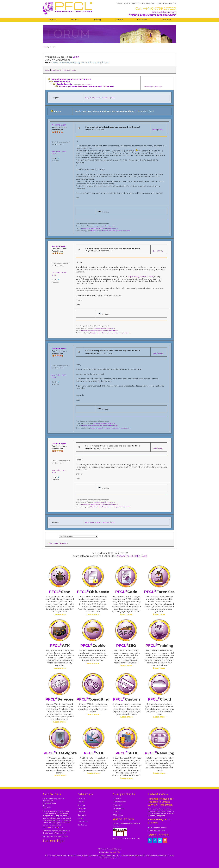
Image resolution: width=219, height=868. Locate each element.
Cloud (159, 699)
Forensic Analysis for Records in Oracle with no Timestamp (161, 802)
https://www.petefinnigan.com (104, 226)
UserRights (60, 753)
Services (75, 20)
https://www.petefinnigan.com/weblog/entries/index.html (110, 231)
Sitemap (117, 849)
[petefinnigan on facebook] (155, 840)
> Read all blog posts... (160, 819)
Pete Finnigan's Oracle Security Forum (71, 79)
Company (142, 20)
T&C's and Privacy (105, 849)
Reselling (160, 753)
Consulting (93, 699)
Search (120, 3)
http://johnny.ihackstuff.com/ (141, 277)
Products (52, 20)
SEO (126, 646)
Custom (126, 699)
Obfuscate (93, 592)
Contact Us (172, 3)
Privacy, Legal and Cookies (134, 3)
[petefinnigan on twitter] (160, 840)
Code (126, 592)
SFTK (127, 753)
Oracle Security (62, 82)
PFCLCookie (118, 815)
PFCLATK (117, 812)
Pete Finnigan (86, 84)
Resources (166, 20)
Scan (60, 592)
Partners (119, 20)
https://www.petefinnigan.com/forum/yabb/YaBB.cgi (99, 228)
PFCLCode (117, 805)
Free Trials (150, 3)
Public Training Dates (156, 831)
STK (94, 753)
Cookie (93, 646)
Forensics (159, 592)
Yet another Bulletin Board (132, 556)
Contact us (82, 825)
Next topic (158, 87)
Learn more (60, 614)
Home (45, 47)
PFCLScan (117, 798)
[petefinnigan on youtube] (165, 840)
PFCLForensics (119, 808)
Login (76, 57)
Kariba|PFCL (115, 852)
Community (161, 3)
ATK (60, 646)
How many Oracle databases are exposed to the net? (87, 86)
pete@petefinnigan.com (164, 12)
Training (97, 20)
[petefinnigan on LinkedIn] (150, 840)
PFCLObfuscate (119, 802)
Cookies (81, 818)
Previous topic (149, 87)
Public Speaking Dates (157, 827)
